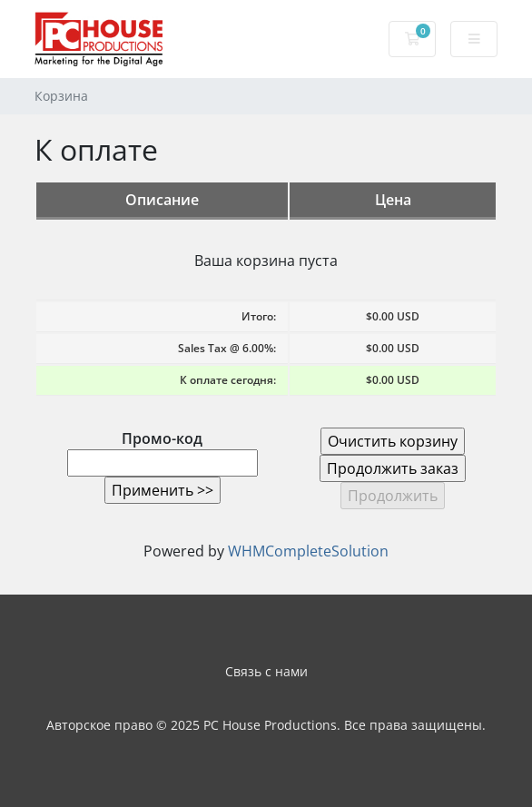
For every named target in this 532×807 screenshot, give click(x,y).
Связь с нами (266, 671)
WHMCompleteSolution (308, 551)
